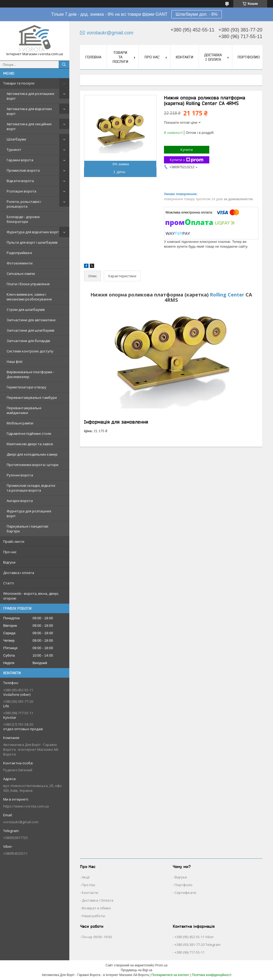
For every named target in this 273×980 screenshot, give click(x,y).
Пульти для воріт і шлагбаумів (32, 242)
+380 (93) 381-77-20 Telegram (198, 945)
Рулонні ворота (20, 475)
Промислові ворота (23, 170)
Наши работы (94, 916)
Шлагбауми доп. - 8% (197, 14)
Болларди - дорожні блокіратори (23, 219)
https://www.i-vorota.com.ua (26, 806)
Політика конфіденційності (212, 975)
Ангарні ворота (20, 501)
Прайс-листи (14, 541)
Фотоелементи (20, 263)
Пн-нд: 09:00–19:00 (97, 937)
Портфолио (249, 57)
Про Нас (89, 885)
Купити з (187, 160)
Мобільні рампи (20, 423)
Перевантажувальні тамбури (32, 397)
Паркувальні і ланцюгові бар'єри (27, 529)
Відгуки (9, 562)
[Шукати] (64, 65)
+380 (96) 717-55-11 (190, 952)
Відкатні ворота (20, 181)
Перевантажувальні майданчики (24, 410)
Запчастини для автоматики (31, 320)
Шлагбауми (16, 139)
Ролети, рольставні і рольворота (24, 204)
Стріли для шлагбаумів (26, 310)
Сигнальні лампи (21, 274)
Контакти (184, 57)
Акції (86, 877)
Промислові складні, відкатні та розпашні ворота (31, 488)
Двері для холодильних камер (32, 454)
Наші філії (15, 362)
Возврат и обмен (96, 908)
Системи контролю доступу (30, 351)
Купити (187, 150)
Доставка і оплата (19, 573)
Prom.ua (161, 965)
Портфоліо (184, 885)
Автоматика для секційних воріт (29, 126)
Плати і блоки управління (28, 284)
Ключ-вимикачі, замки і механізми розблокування (29, 297)
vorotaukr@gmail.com (21, 822)
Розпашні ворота (21, 191)
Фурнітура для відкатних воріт (33, 232)
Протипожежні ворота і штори (33, 465)
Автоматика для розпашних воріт (31, 96)
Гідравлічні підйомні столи (29, 433)
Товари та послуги (19, 83)
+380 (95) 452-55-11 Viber (194, 937)
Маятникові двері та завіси (30, 444)
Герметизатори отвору (27, 387)
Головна (93, 57)
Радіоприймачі (19, 253)
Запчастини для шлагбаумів (31, 330)
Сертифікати (185, 893)
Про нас (10, 552)
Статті (9, 583)
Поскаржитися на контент (170, 975)
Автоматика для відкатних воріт (29, 111)
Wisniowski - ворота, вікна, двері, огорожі (31, 596)
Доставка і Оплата (98, 900)
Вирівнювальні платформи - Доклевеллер (30, 374)
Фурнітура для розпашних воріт (29, 513)
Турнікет (14, 150)
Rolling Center (227, 295)
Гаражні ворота (20, 160)
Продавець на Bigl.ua (136, 970)
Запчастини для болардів (28, 341)
